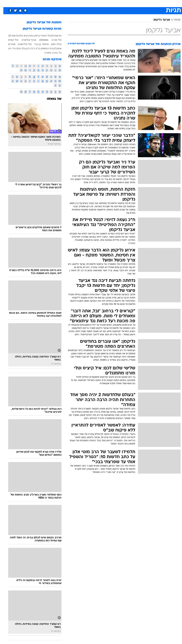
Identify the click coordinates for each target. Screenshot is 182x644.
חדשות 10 (10, 36)
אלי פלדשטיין (21, 44)
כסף (96, 3)
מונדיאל (127, 3)
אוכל (87, 3)
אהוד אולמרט (25, 40)
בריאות (77, 3)
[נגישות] (5, 5)
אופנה (41, 3)
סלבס (105, 3)
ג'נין (25, 48)
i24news (40, 40)
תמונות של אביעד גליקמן (41, 22)
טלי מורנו (53, 40)
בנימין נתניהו (30, 36)
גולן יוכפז (17, 48)
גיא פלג (19, 36)
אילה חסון (53, 44)
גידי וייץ (9, 48)
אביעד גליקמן (158, 20)
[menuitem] (137, 5)
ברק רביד (32, 48)
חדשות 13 (53, 36)
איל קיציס (10, 40)
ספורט (139, 3)
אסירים (8, 44)
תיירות (66, 3)
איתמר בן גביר (38, 44)
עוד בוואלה (51, 99)
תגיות (174, 20)
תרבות (116, 3)
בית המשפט (43, 48)
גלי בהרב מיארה (49, 53)
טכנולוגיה (53, 3)
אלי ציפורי (42, 36)
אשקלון (54, 48)
